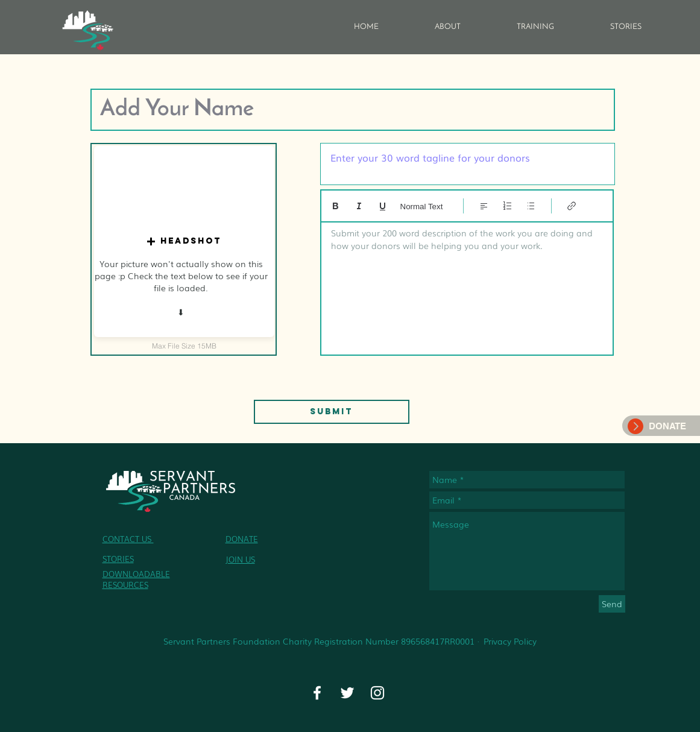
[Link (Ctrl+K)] (572, 206)
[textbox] (467, 285)
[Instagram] (377, 693)
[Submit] (332, 412)
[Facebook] (317, 693)
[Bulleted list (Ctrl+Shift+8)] (531, 206)
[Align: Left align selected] (484, 206)
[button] (184, 241)
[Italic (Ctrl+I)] (359, 206)
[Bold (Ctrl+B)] (336, 206)
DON (235, 539)
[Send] (612, 604)
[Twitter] (347, 693)
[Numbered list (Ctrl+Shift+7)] (507, 206)
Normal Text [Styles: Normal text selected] (422, 207)
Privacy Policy (510, 641)
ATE (251, 539)
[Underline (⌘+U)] (383, 206)
